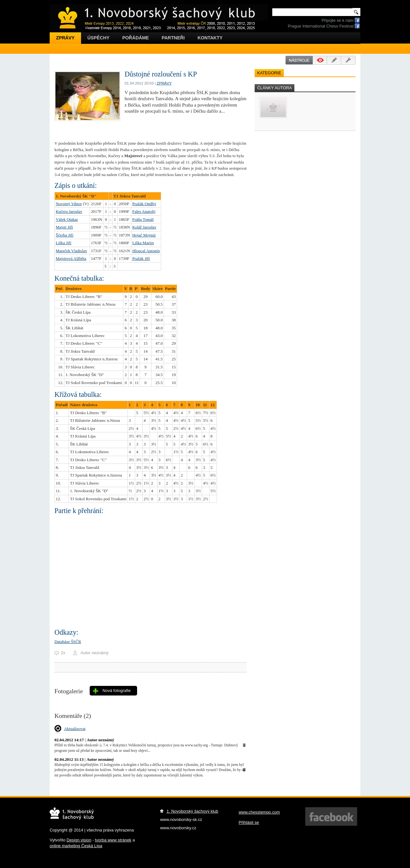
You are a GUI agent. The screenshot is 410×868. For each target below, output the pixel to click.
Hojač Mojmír (144, 235)
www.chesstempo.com (259, 812)
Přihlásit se (249, 822)
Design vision (79, 840)
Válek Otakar (67, 219)
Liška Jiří (64, 243)
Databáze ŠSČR (68, 642)
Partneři (173, 38)
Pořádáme (136, 38)
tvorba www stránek (113, 840)
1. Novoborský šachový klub (192, 811)
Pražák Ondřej (144, 204)
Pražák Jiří (141, 258)
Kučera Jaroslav (69, 211)
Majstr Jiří (64, 227)
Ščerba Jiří (65, 235)
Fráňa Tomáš (143, 219)
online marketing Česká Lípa (76, 846)
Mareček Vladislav (71, 251)
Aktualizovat (75, 729)
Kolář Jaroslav (144, 227)
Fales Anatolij (144, 211)
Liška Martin (143, 243)
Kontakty (210, 38)
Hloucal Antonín (146, 251)
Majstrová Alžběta (71, 258)
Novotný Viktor (69, 204)
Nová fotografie (117, 691)
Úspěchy (98, 38)
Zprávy (65, 38)
